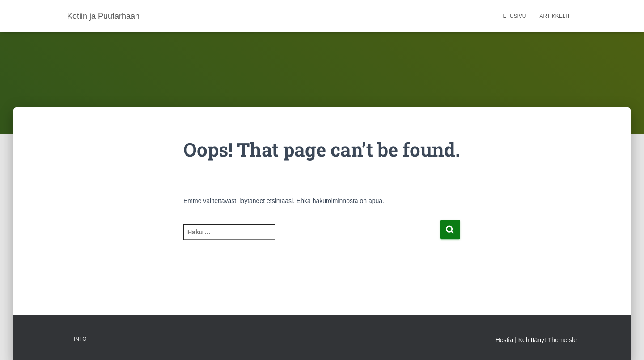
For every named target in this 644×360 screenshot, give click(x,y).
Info (80, 339)
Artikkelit (555, 16)
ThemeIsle (562, 340)
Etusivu (515, 16)
